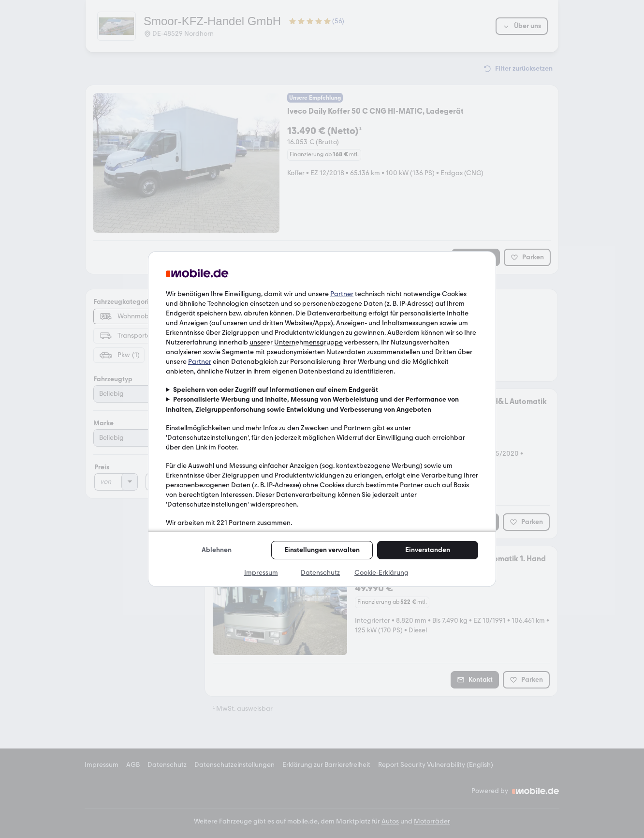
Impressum (261, 573)
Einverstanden (428, 550)
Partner (342, 294)
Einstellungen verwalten (322, 550)
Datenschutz (320, 573)
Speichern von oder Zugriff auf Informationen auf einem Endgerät (276, 390)
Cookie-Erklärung (381, 573)
